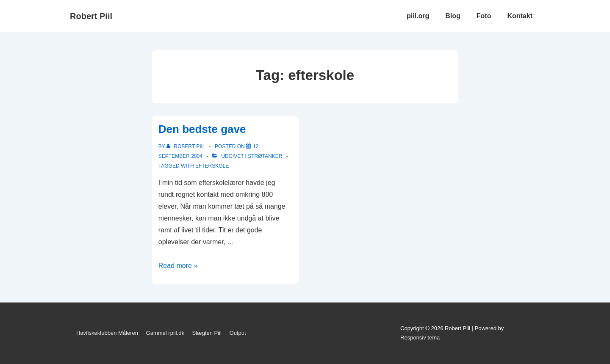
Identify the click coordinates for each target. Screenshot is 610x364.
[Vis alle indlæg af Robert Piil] (187, 146)
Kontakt (520, 16)
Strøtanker (265, 156)
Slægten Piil (207, 333)
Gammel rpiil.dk (165, 333)
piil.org (418, 16)
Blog (453, 16)
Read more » (178, 266)
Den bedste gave (202, 129)
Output (238, 333)
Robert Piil (91, 16)
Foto (484, 16)
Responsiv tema (420, 338)
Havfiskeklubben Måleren (107, 333)
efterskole (212, 166)
